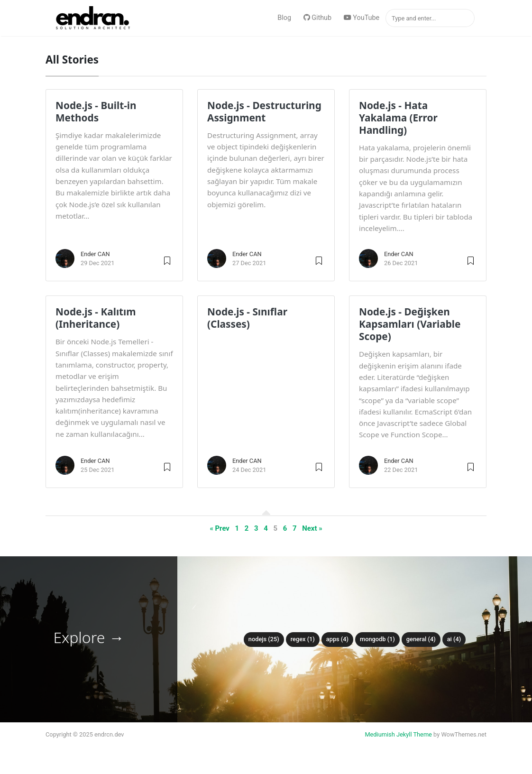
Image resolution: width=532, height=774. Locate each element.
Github (318, 18)
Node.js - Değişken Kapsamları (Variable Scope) (410, 324)
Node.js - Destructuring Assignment (264, 111)
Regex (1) (303, 639)
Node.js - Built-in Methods (96, 111)
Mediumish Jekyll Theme (398, 734)
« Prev (220, 528)
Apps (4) (337, 639)
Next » (312, 528)
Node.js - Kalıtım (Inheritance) (96, 318)
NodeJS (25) (264, 639)
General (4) (421, 639)
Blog (284, 18)
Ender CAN (95, 254)
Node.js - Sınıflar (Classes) (247, 318)
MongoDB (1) (377, 639)
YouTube (362, 18)
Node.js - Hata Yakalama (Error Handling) (398, 118)
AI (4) (454, 639)
